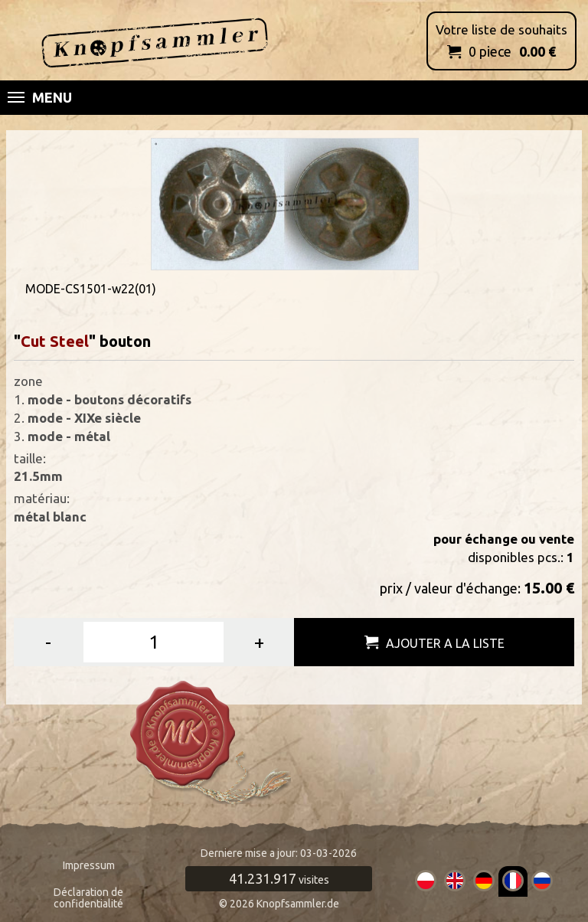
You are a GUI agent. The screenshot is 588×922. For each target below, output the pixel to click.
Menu (40, 97)
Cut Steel (55, 341)
